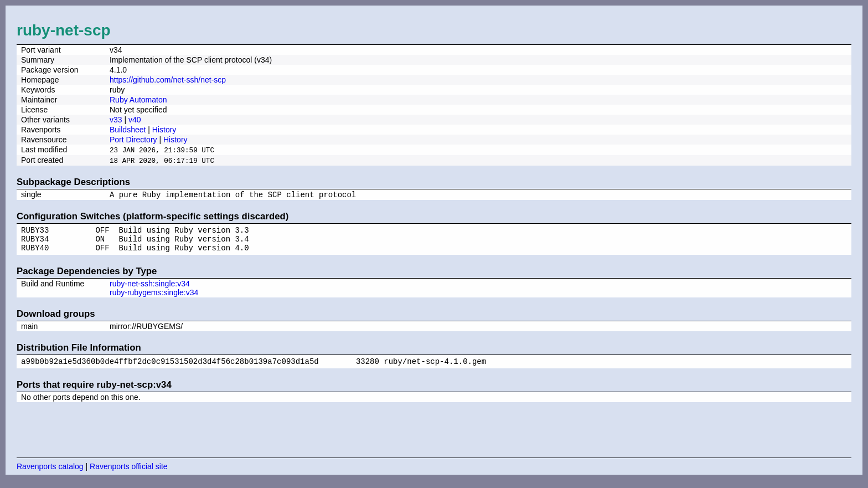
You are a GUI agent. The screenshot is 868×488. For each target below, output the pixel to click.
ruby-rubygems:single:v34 (154, 299)
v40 (135, 120)
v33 (116, 120)
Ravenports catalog (50, 474)
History (164, 130)
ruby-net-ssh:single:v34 (150, 290)
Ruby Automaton (138, 100)
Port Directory (133, 140)
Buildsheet (128, 130)
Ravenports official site (129, 474)
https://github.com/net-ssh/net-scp (168, 80)
